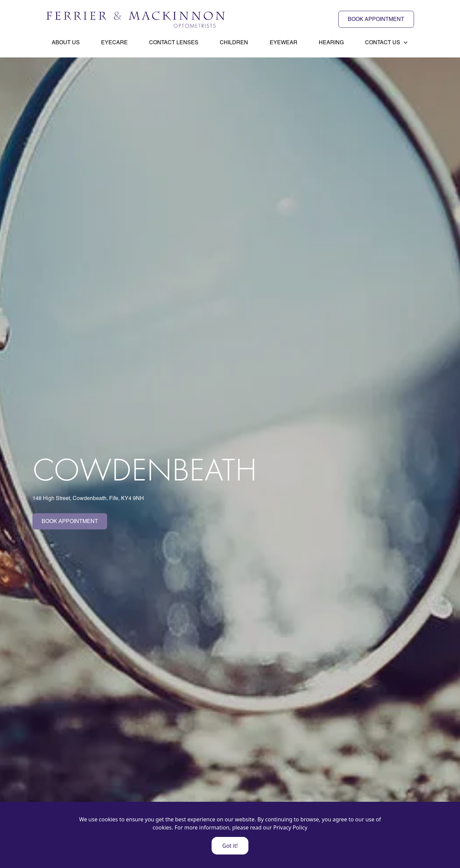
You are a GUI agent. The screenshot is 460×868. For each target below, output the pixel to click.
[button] (387, 43)
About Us (66, 42)
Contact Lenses (174, 42)
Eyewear (284, 42)
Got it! (230, 846)
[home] (136, 19)
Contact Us (383, 42)
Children (234, 42)
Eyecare (114, 42)
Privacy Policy (290, 827)
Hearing (331, 42)
